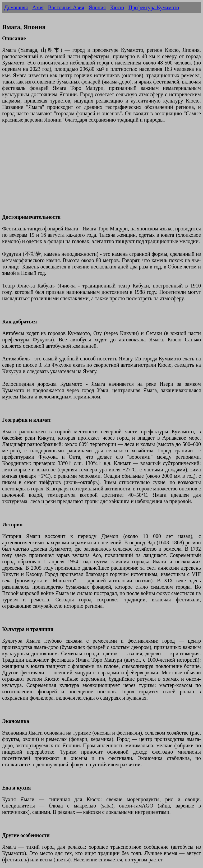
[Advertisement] (101, 171)
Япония (97, 7)
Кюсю (117, 7)
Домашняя (16, 7)
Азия (38, 7)
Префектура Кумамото (154, 7)
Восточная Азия (66, 7)
